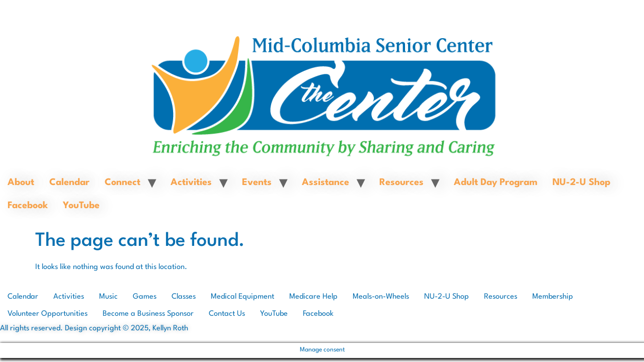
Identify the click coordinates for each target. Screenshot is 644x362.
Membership (553, 297)
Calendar (69, 183)
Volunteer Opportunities (48, 314)
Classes (184, 297)
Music (108, 297)
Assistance (326, 183)
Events (257, 183)
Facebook (28, 206)
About (21, 183)
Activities (191, 183)
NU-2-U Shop (581, 183)
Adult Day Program (496, 183)
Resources (401, 183)
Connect (123, 183)
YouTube (81, 206)
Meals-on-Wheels (381, 297)
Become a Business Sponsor (148, 314)
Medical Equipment (243, 297)
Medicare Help (313, 297)
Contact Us (227, 314)
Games (145, 297)
